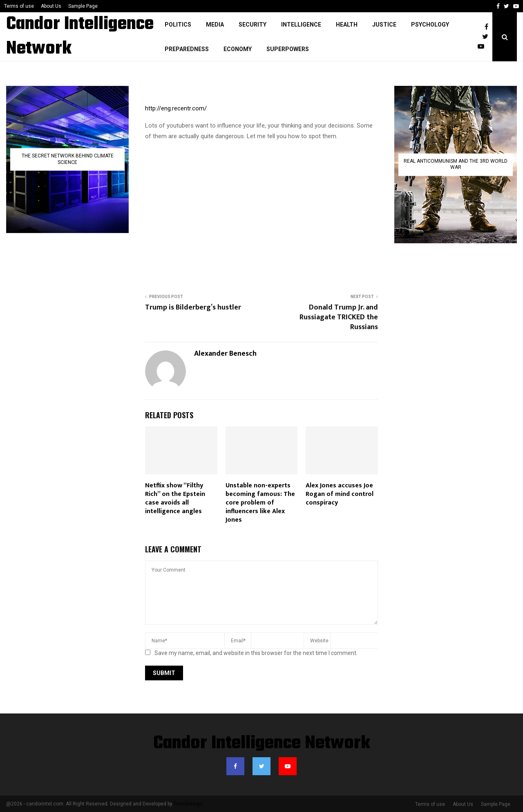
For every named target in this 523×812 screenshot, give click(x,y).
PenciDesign (188, 804)
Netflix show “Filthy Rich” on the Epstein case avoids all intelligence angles (175, 498)
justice (384, 25)
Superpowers (288, 49)
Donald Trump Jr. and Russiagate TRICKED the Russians (339, 317)
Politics (178, 25)
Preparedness (187, 49)
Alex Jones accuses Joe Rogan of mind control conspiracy (340, 494)
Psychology (430, 25)
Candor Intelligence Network (80, 37)
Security (253, 25)
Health (347, 25)
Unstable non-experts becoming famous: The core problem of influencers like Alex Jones (260, 502)
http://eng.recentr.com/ (176, 108)
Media (215, 25)
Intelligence (301, 25)
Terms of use (19, 6)
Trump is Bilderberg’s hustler (193, 307)
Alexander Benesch (225, 354)
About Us (51, 6)
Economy (238, 49)
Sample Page (83, 6)
